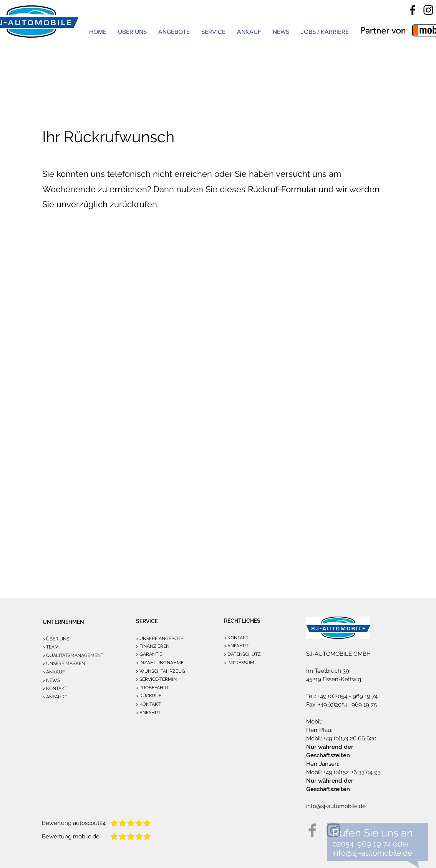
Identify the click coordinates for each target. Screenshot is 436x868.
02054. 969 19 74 (362, 844)
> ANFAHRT (55, 697)
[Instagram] (428, 10)
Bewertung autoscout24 (74, 823)
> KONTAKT (55, 688)
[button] (213, 32)
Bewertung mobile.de (71, 836)
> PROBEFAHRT (153, 688)
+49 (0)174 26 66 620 (349, 738)
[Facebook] (413, 10)
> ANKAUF (54, 672)
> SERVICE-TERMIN (156, 679)
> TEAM (51, 647)
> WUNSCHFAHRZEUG (161, 671)
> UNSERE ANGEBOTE (160, 639)
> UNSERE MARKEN (64, 663)
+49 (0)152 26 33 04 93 (351, 772)
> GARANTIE (149, 654)
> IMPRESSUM (239, 663)
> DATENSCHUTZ (242, 654)
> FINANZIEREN (153, 646)
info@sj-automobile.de (336, 806)
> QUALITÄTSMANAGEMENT (73, 655)
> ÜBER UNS (56, 639)
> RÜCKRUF (149, 696)
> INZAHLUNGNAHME (160, 663)
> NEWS (51, 680)
